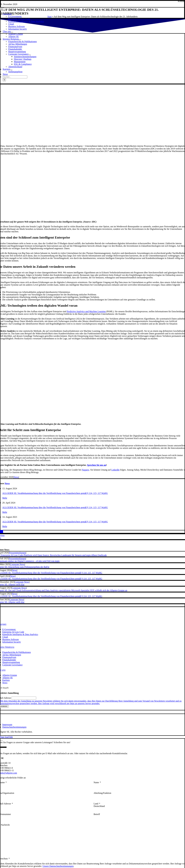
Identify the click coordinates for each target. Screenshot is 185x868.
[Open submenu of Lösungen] (13, 15)
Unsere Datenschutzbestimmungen (58, 866)
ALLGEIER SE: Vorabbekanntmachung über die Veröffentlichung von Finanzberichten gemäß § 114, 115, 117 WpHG (55, 493)
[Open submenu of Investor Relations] (20, 40)
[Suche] (4, 80)
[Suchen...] (15, 77)
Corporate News (17, 564)
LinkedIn (115, 470)
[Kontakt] (181, 1)
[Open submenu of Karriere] (11, 70)
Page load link (6, 737)
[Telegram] (1, 532)
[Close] (2, 741)
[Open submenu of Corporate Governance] (30, 55)
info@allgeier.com (9, 773)
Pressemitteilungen (18, 553)
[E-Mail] (3, 532)
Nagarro (85, 470)
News (16, 477)
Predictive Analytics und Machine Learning (86, 311)
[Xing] (2, 532)
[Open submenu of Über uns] (12, 32)
